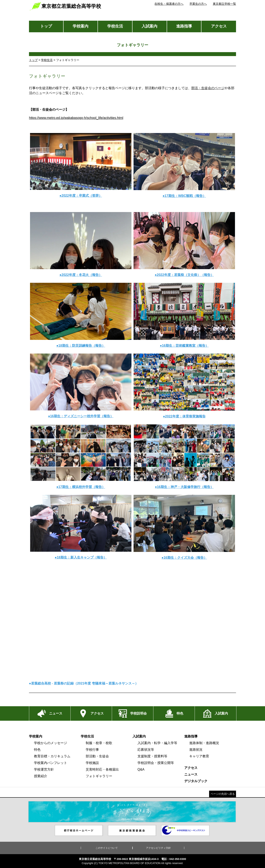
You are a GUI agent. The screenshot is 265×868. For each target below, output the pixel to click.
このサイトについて (107, 848)
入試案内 (149, 26)
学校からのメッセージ (51, 743)
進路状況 (196, 750)
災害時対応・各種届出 (102, 769)
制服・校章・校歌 (99, 743)
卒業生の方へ (198, 4)
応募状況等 (146, 750)
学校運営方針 (44, 769)
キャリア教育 (199, 756)
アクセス (219, 26)
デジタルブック (196, 781)
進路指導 (184, 26)
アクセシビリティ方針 (158, 848)
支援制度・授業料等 (152, 756)
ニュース (191, 774)
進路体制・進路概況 (204, 743)
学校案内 (81, 26)
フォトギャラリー (99, 776)
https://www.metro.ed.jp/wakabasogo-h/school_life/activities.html (76, 118)
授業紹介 (41, 776)
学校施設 (92, 763)
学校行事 (92, 750)
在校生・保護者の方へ (169, 4)
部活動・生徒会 (97, 756)
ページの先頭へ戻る (223, 794)
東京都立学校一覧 (224, 4)
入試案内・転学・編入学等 (157, 743)
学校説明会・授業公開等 (156, 763)
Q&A (141, 769)
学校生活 (115, 26)
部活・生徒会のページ (208, 88)
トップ (46, 26)
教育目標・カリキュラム (52, 756)
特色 (37, 750)
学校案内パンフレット (51, 763)
